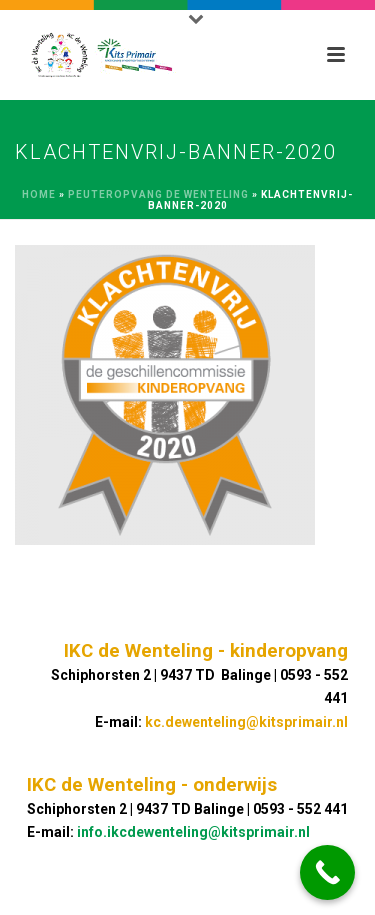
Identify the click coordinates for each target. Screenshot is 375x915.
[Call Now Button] (327, 872)
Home (39, 194)
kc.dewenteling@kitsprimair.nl (246, 722)
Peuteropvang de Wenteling (158, 194)
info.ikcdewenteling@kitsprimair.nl (193, 832)
